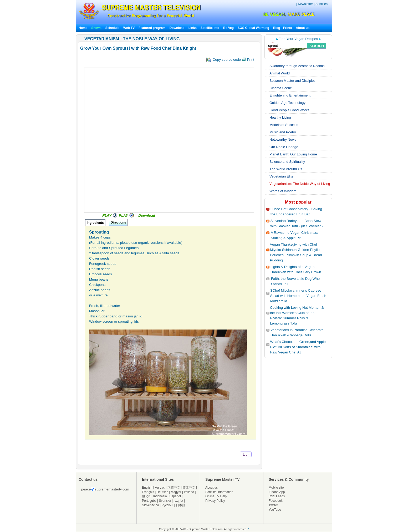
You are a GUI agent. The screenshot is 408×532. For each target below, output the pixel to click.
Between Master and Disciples (292, 81)
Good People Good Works (289, 110)
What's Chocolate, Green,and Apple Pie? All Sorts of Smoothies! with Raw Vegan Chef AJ (298, 347)
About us (303, 28)
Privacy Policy (215, 501)
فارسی (178, 501)
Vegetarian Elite (281, 176)
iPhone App (277, 492)
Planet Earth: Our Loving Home (293, 154)
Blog (277, 28)
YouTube (275, 510)
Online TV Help (216, 496)
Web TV (129, 28)
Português (149, 501)
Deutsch (162, 492)
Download (177, 28)
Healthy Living (280, 117)
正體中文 (174, 488)
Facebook (276, 501)
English (147, 488)
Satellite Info (210, 28)
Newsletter (305, 4)
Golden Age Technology (287, 103)
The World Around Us (286, 169)
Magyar (176, 492)
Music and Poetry (283, 132)
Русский (168, 505)
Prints (288, 28)
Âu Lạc (160, 488)
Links (193, 28)
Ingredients (95, 223)
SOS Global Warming (253, 28)
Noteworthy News (283, 140)
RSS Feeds (277, 496)
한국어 (147, 496)
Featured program (152, 28)
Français (148, 492)
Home (83, 28)
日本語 (181, 505)
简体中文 (189, 488)
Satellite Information (219, 492)
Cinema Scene (281, 88)
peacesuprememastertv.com (105, 489)
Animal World (280, 73)
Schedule (112, 28)
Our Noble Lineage (284, 147)
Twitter (273, 505)
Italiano (189, 492)
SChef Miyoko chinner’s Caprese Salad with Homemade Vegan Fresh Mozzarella (298, 296)
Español (175, 496)
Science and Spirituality (287, 162)
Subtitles (322, 4)
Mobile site (276, 488)
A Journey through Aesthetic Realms (297, 66)
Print (248, 60)
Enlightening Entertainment (290, 95)
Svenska (165, 501)
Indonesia (160, 496)
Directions (118, 222)
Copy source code (230, 60)
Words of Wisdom (283, 191)
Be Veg (228, 28)
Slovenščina (151, 505)
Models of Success (284, 125)
